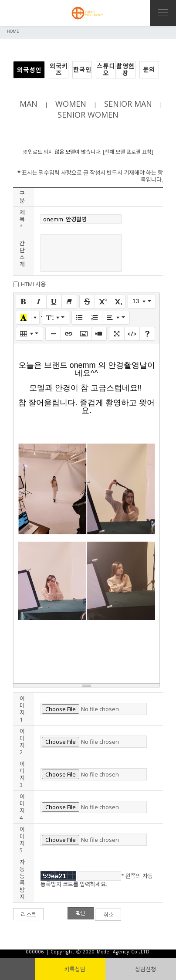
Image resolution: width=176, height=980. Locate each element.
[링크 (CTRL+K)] (68, 334)
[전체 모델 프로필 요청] (128, 152)
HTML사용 (33, 284)
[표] (29, 334)
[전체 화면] (117, 334)
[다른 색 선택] (35, 318)
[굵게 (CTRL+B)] (24, 302)
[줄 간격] (56, 318)
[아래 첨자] (118, 302)
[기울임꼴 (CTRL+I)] (39, 302)
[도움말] (147, 334)
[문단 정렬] (116, 318)
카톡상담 (70, 969)
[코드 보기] (132, 334)
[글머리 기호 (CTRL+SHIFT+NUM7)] (79, 318)
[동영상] (99, 334)
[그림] (84, 334)
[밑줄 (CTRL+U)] (54, 302)
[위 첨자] (102, 302)
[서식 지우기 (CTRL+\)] (69, 302)
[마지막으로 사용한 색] (24, 318)
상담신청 (141, 969)
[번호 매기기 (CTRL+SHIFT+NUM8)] (95, 318)
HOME (13, 31)
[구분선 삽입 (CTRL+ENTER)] (53, 334)
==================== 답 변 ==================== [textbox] (86, 515)
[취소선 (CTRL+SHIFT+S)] (87, 302)
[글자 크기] (142, 302)
